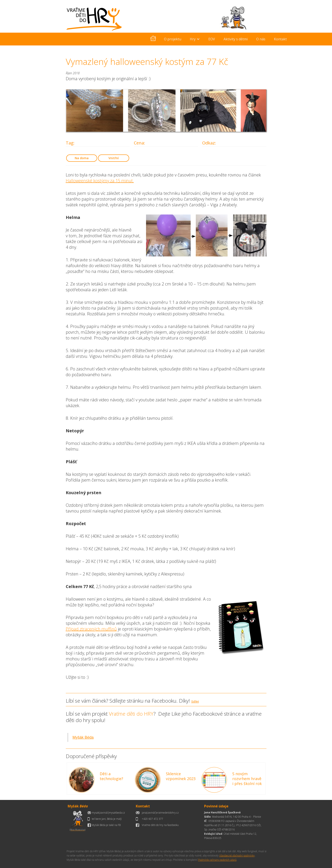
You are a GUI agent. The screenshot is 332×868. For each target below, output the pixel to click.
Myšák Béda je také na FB (106, 825)
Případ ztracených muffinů (91, 629)
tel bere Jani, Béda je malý (107, 819)
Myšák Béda (83, 737)
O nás (261, 39)
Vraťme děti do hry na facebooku (160, 825)
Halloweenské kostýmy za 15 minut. (100, 181)
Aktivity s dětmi (236, 39)
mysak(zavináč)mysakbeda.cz (108, 813)
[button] (195, 39)
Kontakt (280, 39)
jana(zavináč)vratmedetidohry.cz (160, 813)
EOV (212, 39)
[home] (153, 39)
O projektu (173, 39)
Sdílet (195, 702)
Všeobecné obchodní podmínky (237, 856)
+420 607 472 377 (152, 819)
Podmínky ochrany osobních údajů (217, 860)
